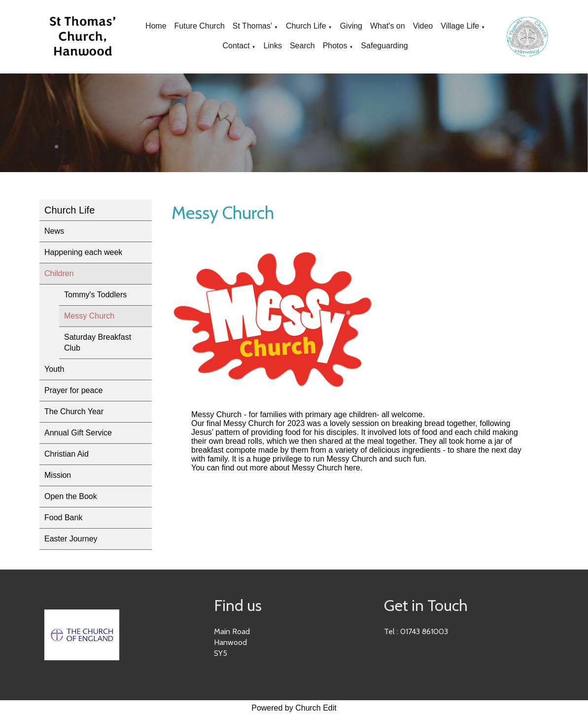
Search (302, 46)
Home (156, 26)
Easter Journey (71, 539)
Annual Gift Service (78, 433)
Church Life (306, 26)
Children (59, 273)
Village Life (460, 26)
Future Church (200, 26)
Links (273, 46)
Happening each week (83, 252)
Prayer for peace (73, 390)
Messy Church (89, 316)
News (54, 231)
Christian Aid (67, 454)
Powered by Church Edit (294, 708)
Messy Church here (326, 468)
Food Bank (63, 518)
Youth (54, 369)
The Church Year (74, 412)
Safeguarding (384, 46)
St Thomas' (252, 26)
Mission (58, 475)
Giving (351, 26)
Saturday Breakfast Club (98, 342)
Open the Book (71, 496)
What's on (388, 26)
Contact (236, 46)
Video (423, 26)
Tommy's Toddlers (95, 295)
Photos (335, 46)
